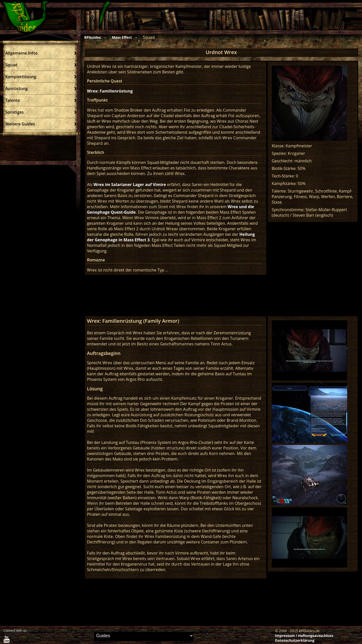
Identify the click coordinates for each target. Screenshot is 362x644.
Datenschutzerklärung (295, 640)
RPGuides (93, 37)
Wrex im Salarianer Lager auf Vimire (130, 185)
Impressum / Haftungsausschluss (304, 636)
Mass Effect (122, 37)
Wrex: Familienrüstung (110, 91)
